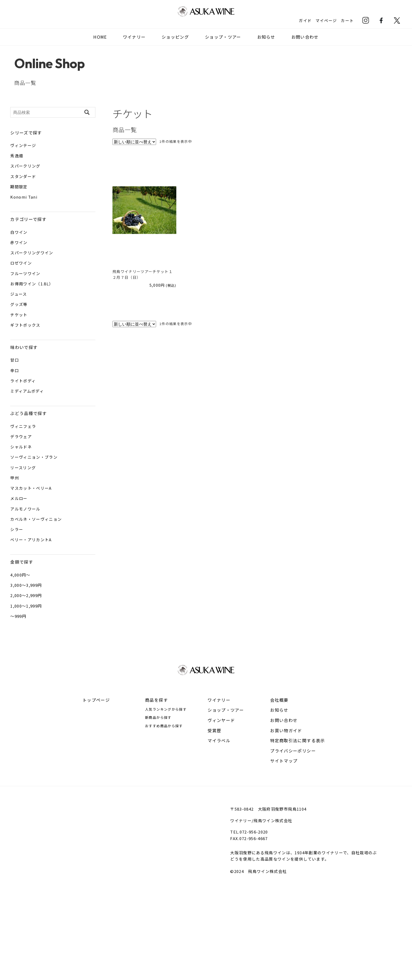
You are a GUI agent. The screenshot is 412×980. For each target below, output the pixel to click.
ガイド (305, 20)
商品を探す (156, 700)
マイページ (326, 20)
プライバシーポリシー (293, 751)
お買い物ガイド (286, 730)
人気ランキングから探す (166, 709)
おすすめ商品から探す (164, 726)
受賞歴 (214, 730)
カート (347, 20)
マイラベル (219, 740)
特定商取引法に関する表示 (297, 740)
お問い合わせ (305, 37)
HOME (100, 37)
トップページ (96, 700)
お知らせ (266, 37)
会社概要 (279, 700)
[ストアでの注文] (134, 142)
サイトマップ (284, 761)
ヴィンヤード (221, 720)
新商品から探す (158, 717)
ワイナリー (219, 700)
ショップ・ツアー (223, 37)
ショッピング (175, 37)
